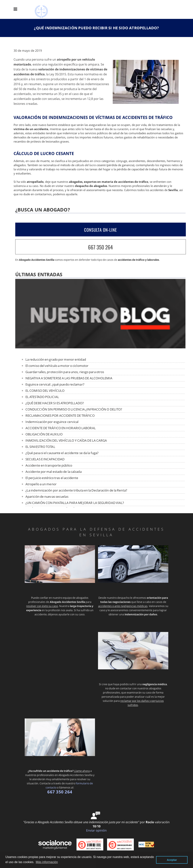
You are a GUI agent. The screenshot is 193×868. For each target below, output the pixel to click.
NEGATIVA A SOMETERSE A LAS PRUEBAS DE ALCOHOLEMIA (69, 378)
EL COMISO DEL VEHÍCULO (45, 391)
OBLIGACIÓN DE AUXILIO (44, 434)
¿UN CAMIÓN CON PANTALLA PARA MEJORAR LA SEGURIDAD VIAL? (75, 503)
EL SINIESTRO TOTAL (40, 447)
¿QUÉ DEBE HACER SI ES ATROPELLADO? (55, 403)
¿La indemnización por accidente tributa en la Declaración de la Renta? (76, 490)
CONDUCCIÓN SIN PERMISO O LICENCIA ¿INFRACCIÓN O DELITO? (74, 409)
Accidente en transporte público (49, 465)
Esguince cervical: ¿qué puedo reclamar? (55, 384)
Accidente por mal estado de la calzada (54, 472)
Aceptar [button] (172, 860)
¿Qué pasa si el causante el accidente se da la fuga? (62, 453)
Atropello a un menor (41, 484)
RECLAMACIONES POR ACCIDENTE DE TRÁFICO (60, 415)
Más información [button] (47, 862)
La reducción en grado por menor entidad (56, 359)
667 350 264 (100, 247)
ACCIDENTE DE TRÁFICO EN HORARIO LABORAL (61, 428)
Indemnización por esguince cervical (52, 422)
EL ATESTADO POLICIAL (42, 397)
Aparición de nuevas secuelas (47, 496)
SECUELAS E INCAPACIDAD (45, 459)
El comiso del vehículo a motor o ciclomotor (57, 366)
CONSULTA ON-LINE (100, 230)
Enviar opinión (96, 830)
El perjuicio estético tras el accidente (52, 478)
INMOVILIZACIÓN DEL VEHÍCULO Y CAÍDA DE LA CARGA (66, 440)
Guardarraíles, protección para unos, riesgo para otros (65, 372)
